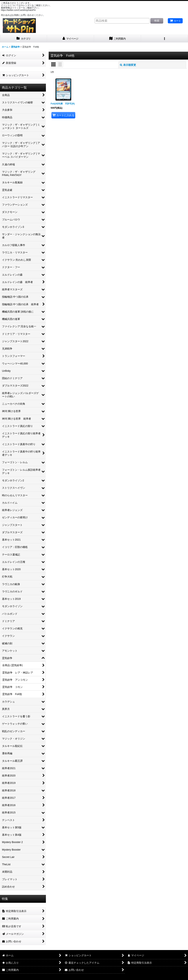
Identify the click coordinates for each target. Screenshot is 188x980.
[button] (164, 39)
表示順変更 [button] (128, 65)
